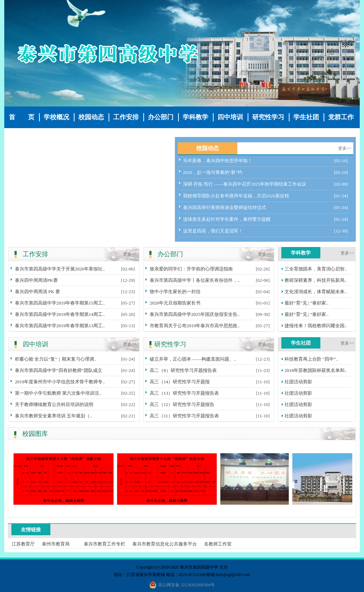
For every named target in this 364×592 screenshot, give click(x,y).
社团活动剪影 (298, 382)
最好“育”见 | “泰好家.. (307, 303)
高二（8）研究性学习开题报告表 (183, 370)
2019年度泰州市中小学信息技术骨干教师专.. (60, 382)
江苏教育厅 (23, 544)
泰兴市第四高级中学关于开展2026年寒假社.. (60, 269)
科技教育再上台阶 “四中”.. (311, 359)
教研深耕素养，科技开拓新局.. (316, 280)
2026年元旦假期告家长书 (175, 303)
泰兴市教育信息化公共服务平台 (165, 544)
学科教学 (195, 117)
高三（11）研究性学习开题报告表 (184, 416)
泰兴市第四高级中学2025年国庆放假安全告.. (195, 314)
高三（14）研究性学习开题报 (180, 382)
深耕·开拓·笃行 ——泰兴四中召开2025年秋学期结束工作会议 (245, 184)
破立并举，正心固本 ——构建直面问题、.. (193, 359)
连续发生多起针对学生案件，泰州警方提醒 (227, 219)
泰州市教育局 (56, 544)
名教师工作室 (218, 544)
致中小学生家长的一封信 (175, 292)
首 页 (22, 117)
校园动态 (91, 117)
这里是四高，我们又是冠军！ (213, 231)
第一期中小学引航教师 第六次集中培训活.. (58, 393)
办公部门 (161, 117)
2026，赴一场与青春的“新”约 (213, 172)
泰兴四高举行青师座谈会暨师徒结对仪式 (225, 207)
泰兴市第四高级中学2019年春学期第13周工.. (60, 326)
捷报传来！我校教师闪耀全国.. (316, 326)
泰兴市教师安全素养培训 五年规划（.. (54, 416)
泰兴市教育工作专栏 (104, 544)
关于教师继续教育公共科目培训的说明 (54, 404)
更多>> (345, 148)
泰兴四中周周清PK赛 (36, 280)
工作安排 (126, 117)
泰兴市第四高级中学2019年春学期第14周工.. (60, 314)
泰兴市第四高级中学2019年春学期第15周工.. (60, 303)
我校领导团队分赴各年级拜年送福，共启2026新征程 (236, 196)
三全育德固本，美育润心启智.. (316, 269)
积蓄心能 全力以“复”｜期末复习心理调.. (56, 359)
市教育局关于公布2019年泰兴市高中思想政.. (195, 326)
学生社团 (306, 117)
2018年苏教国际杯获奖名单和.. (316, 370)
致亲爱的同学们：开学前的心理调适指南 (191, 269)
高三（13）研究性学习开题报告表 (184, 393)
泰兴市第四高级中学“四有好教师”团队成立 (59, 370)
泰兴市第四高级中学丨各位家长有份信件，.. (195, 280)
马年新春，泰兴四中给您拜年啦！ (218, 161)
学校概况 (56, 117)
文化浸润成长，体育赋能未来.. (316, 292)
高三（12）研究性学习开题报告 (182, 404)
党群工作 (341, 117)
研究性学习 (268, 117)
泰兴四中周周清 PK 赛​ (37, 292)
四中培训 (230, 117)
